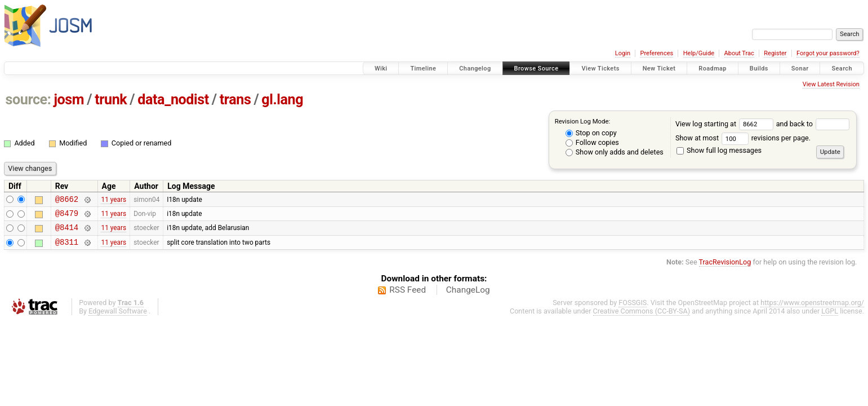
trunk (111, 100)
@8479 (67, 216)
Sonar (800, 69)
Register (775, 53)
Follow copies (592, 142)
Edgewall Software (118, 318)
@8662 (67, 200)
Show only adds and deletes (615, 152)
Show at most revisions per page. (743, 138)
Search (842, 69)
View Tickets (600, 69)
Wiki (381, 69)
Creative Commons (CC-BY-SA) (642, 318)
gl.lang (282, 100)
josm (69, 100)
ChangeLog (468, 297)
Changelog (475, 69)
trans (235, 100)
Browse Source (537, 69)
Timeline (423, 69)
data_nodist (173, 100)
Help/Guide (699, 53)
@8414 (67, 232)
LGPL (830, 318)
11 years (113, 200)
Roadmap (713, 69)
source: (28, 100)
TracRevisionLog (725, 269)
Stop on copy (591, 133)
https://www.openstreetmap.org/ (812, 309)
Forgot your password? (828, 53)
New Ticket (659, 69)
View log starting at (726, 124)
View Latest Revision (831, 84)
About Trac (739, 53)
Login (623, 53)
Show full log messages (719, 150)
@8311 (67, 248)
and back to (813, 124)
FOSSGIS (633, 309)
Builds (759, 69)
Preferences (656, 53)
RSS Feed (408, 297)
